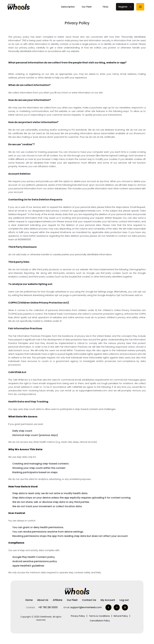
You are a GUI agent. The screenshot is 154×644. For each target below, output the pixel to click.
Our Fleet (87, 7)
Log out (124, 600)
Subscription (68, 7)
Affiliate (58, 600)
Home (29, 600)
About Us (43, 600)
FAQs (105, 7)
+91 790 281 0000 (48, 607)
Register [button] (123, 7)
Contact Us (89, 600)
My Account (108, 600)
